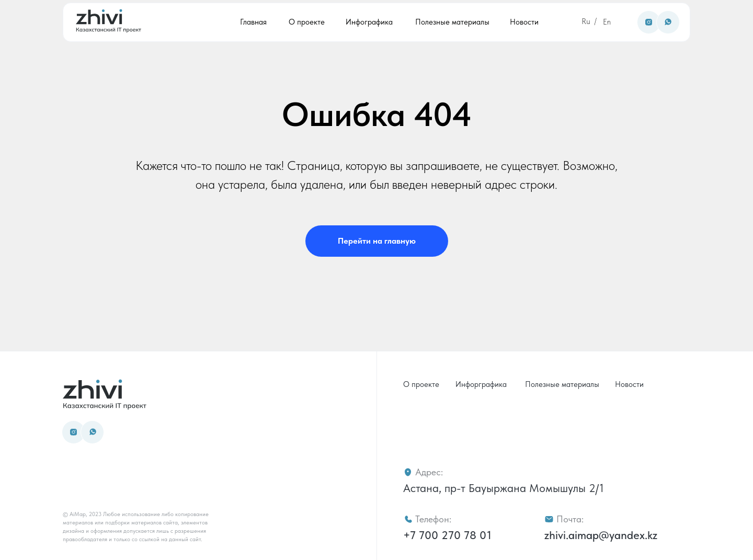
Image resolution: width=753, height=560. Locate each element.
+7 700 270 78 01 (447, 535)
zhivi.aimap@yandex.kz (601, 535)
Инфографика (369, 22)
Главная (253, 22)
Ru (586, 21)
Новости (524, 22)
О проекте (307, 22)
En (607, 22)
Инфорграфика (481, 384)
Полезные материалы (452, 22)
